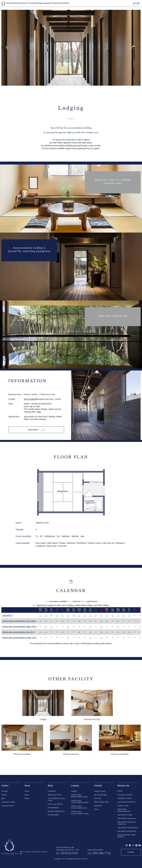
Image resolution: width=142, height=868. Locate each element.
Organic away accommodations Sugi (79, 796)
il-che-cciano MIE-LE (55, 804)
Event (27, 795)
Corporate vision (7, 806)
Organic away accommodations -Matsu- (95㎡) (19, 627)
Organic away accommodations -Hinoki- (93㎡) (19, 638)
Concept (4, 791)
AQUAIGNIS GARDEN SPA (128, 828)
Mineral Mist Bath (101, 795)
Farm (96, 809)
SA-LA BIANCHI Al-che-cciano (57, 799)
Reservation (36, 430)
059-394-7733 (102, 853)
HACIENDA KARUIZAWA (127, 831)
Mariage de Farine (55, 795)
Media (27, 798)
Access (4, 795)
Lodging (74, 791)
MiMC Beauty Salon (101, 802)
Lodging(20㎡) (7, 616)
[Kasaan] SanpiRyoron (56, 811)
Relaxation (98, 806)
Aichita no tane (123, 806)
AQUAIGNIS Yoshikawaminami (124, 810)
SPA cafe (97, 798)
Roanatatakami (53, 808)
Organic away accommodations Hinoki (80, 813)
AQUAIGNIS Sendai (125, 815)
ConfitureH (52, 791)
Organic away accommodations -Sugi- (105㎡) (19, 621)
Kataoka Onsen (100, 791)
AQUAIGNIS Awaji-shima (127, 818)
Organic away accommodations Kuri (79, 807)
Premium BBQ (53, 815)
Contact (131, 852)
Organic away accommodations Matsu (80, 801)
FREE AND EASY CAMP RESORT (127, 836)
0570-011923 (30, 399)
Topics (27, 791)
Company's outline (8, 802)
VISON (120, 791)
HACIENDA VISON (124, 798)
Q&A (3, 798)
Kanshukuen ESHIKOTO (127, 802)
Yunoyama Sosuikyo (125, 795)
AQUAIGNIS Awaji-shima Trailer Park (127, 823)
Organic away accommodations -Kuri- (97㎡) (19, 632)
